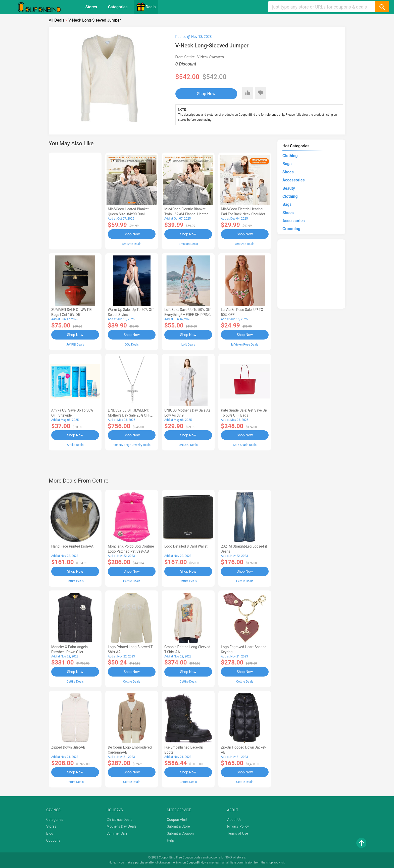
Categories (118, 7)
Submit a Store (178, 826)
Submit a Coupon (180, 833)
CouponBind (195, 862)
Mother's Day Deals (121, 826)
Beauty (289, 188)
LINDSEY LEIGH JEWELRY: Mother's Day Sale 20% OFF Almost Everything (129, 415)
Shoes (288, 172)
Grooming (291, 229)
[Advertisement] (75, 200)
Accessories (293, 180)
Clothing (290, 156)
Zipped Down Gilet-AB (68, 747)
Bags (287, 164)
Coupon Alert (177, 820)
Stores (91, 7)
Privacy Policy (238, 826)
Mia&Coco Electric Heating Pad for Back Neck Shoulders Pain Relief (244, 214)
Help (170, 840)
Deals (146, 7)
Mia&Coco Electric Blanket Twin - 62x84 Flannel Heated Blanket (186, 214)
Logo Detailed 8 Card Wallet (186, 546)
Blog (50, 833)
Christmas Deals (119, 820)
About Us (234, 820)
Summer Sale (117, 833)
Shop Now (206, 94)
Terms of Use (238, 833)
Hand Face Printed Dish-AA (72, 546)
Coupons (53, 840)
